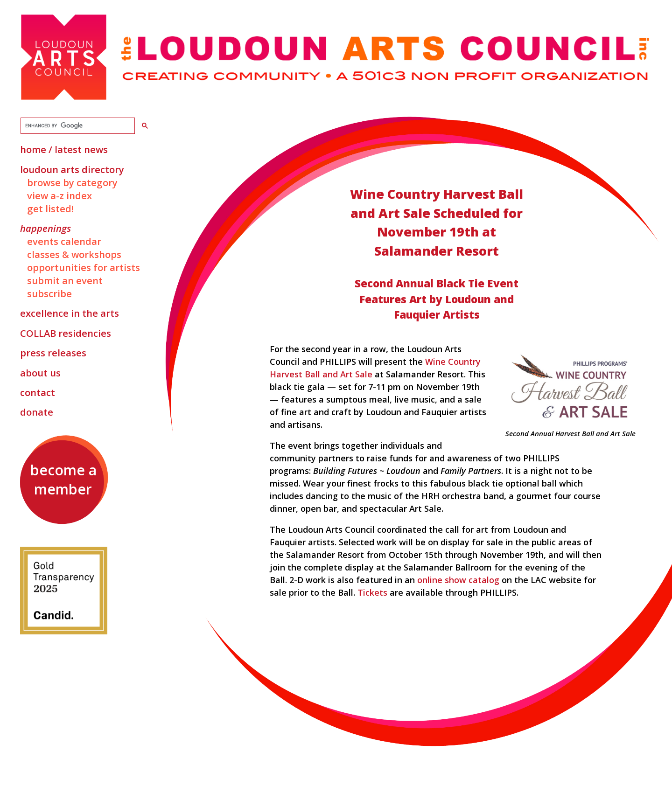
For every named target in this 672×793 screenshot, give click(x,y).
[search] (77, 126)
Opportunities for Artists (84, 267)
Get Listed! (50, 209)
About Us (40, 373)
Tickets (372, 592)
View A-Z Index (59, 195)
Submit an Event (65, 280)
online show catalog (459, 580)
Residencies (66, 333)
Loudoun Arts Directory (72, 169)
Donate (37, 412)
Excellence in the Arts (70, 313)
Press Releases (53, 353)
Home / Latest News (64, 149)
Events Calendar (64, 241)
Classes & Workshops (74, 254)
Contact (38, 392)
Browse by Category (72, 182)
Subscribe (49, 293)
